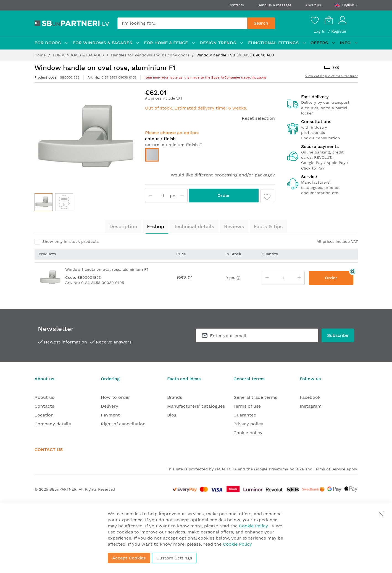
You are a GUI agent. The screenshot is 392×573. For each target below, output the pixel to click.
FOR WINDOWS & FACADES (79, 55)
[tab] (123, 226)
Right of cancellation (123, 424)
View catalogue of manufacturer (332, 76)
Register (339, 31)
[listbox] (210, 156)
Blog (172, 415)
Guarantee (245, 415)
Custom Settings (174, 558)
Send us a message (275, 5)
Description (123, 226)
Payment (110, 415)
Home (41, 55)
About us (313, 5)
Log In (320, 31)
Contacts (236, 5)
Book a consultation (321, 138)
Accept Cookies (129, 558)
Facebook (310, 397)
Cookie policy (248, 433)
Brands (175, 397)
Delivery (110, 406)
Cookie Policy (253, 526)
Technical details (194, 226)
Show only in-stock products (70, 241)
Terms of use (247, 406)
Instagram (311, 406)
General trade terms (255, 397)
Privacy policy (248, 424)
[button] (64, 202)
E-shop (156, 226)
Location (44, 415)
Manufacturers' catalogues (196, 406)
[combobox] (182, 23)
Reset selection (258, 118)
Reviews (234, 226)
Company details (53, 424)
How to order (115, 397)
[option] (152, 155)
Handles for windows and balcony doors (151, 55)
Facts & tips (268, 226)
